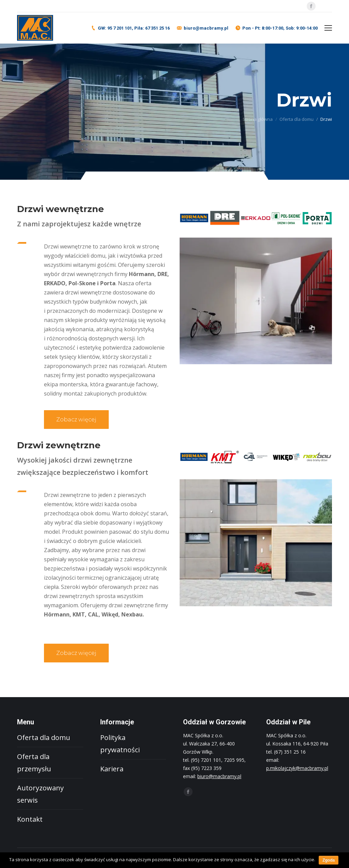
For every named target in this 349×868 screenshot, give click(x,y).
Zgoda (329, 860)
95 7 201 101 (120, 28)
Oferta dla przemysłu (34, 763)
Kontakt (30, 819)
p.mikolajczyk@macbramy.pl (297, 768)
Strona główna (258, 119)
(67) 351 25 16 (290, 752)
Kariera (112, 769)
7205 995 (234, 760)
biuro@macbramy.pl (206, 28)
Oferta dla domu (297, 119)
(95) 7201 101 (206, 760)
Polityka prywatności (120, 744)
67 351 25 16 (157, 28)
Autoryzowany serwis (40, 794)
